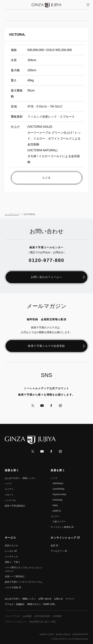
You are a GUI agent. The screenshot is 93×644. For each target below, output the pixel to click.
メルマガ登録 (11, 587)
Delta (55, 505)
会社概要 (27, 616)
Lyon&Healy (58, 489)
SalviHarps (58, 483)
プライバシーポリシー (16, 622)
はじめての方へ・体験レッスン (20, 478)
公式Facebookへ (51, 406)
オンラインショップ (63, 538)
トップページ (12, 214)
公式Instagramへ (60, 406)
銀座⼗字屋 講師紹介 (15, 506)
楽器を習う (12, 470)
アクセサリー (57, 551)
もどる (46, 178)
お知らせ (59, 599)
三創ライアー (59, 522)
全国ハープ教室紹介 (15, 576)
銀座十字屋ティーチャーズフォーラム (24, 582)
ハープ (8, 484)
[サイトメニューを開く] (88, 5)
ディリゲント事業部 (61, 527)
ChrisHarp (57, 500)
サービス (10, 538)
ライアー (9, 489)
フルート (9, 495)
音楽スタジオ (11, 546)
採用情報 (57, 616)
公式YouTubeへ (42, 406)
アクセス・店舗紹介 (15, 604)
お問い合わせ (45, 599)
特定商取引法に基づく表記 (43, 622)
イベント (70, 599)
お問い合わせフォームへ (46, 277)
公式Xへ (33, 406)
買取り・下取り (13, 562)
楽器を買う (58, 470)
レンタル (9, 551)
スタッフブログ (13, 616)
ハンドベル (10, 500)
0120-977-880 (46, 260)
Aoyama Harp (59, 494)
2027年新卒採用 (42, 616)
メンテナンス (11, 557)
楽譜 (53, 546)
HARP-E (57, 511)
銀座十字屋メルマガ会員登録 (46, 346)
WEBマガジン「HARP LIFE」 (42, 604)
